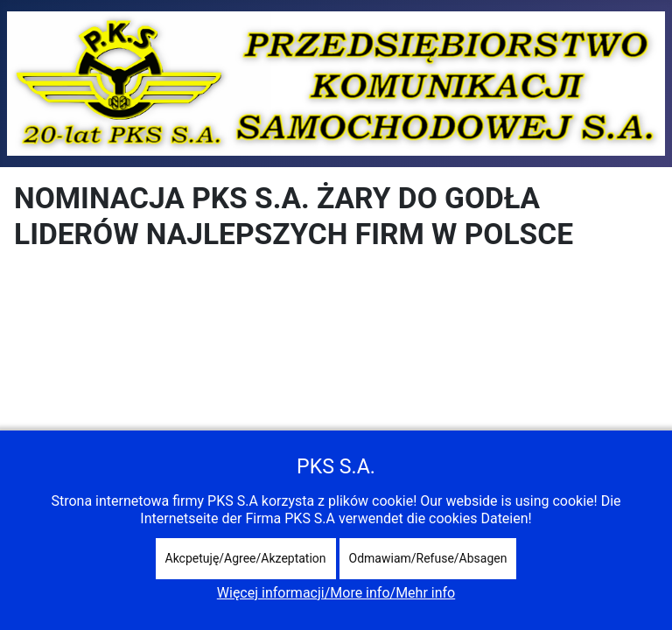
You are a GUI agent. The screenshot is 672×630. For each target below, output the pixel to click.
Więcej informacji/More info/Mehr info (336, 593)
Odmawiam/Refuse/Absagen (428, 558)
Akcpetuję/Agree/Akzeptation (246, 558)
